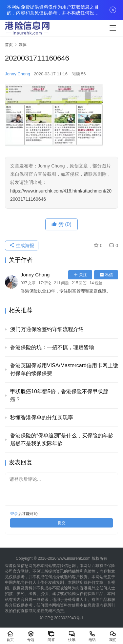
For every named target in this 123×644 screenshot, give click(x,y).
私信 (106, 275)
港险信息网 (66, 566)
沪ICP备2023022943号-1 (61, 618)
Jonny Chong (18, 74)
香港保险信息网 (19, 566)
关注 (80, 275)
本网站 (46, 566)
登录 (14, 514)
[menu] (113, 28)
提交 (62, 523)
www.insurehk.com (74, 558)
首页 (9, 45)
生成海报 (22, 245)
